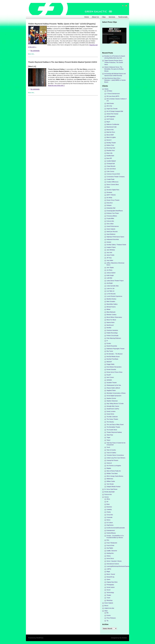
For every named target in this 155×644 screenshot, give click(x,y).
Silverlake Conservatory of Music (116, 393)
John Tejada (110, 268)
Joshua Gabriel (111, 273)
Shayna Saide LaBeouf (113, 388)
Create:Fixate (110, 179)
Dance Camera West (113, 184)
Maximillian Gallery (112, 304)
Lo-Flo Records (111, 294)
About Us (95, 17)
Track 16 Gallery (111, 453)
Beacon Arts (110, 130)
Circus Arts (110, 515)
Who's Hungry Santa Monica (115, 476)
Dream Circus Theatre (113, 200)
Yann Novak (110, 484)
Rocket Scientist (111, 369)
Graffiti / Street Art (112, 551)
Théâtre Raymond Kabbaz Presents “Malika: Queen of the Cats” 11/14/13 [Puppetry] (62, 24)
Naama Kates (110, 322)
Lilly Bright (110, 283)
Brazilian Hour (111, 150)
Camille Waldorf (111, 161)
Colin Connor (110, 171)
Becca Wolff (110, 135)
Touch (108, 447)
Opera (108, 579)
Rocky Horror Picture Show (114, 372)
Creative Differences (112, 182)
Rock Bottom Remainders (114, 367)
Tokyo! (108, 440)
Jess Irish (109, 252)
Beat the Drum (111, 132)
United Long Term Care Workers (116, 458)
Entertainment (111, 530)
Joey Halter (110, 260)
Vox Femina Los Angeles (114, 466)
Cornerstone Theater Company (116, 177)
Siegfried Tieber (111, 390)
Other (106, 611)
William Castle (111, 481)
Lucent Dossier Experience (114, 296)
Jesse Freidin (110, 255)
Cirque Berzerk (111, 166)
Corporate (109, 517)
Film (108, 540)
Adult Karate (110, 103)
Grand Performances (113, 226)
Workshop (109, 600)
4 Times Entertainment (113, 94)
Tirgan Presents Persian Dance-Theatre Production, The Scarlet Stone (114, 62)
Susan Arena (110, 414)
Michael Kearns (111, 307)
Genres (107, 497)
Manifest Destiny (111, 299)
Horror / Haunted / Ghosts (114, 561)
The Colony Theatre (112, 419)
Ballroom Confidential (113, 124)
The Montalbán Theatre (113, 427)
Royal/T (109, 375)
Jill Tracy (109, 258)
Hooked (109, 242)
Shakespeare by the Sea (114, 385)
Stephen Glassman (112, 401)
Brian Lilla (109, 153)
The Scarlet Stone (112, 430)
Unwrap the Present (112, 460)
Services (112, 17)
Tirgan (108, 437)
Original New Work (112, 582)
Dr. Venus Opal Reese (111, 489)
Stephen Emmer (111, 398)
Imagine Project (111, 247)
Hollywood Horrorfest (113, 239)
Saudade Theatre (112, 383)
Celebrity (109, 509)
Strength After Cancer (113, 406)
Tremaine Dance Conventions (115, 455)
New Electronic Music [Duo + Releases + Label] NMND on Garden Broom (115, 80)
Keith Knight (110, 275)
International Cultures (113, 564)
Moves (106, 606)
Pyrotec (109, 343)
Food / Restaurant (112, 543)
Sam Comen (110, 377)
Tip (107, 621)
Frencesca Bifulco (112, 216)
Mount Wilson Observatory (114, 317)
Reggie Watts (110, 364)
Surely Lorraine (111, 411)
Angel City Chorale (112, 109)
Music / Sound (111, 574)
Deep (108, 187)
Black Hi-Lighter (111, 137)
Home (87, 17)
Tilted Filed (110, 435)
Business (109, 507)
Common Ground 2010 (113, 174)
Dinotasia (109, 192)
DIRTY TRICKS (111, 195)
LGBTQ (109, 569)
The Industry (110, 422)
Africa (108, 499)
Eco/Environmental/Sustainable (116, 528)
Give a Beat (110, 224)
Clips (104, 17)
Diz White (109, 198)
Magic (108, 572)
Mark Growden (111, 301)
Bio (108, 613)
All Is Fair (109, 106)
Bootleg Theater (111, 143)
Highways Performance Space (115, 237)
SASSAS (109, 380)
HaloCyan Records (112, 232)
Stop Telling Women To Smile (115, 404)
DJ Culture (110, 523)
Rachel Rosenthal (112, 346)
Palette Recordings (112, 333)
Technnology (110, 592)
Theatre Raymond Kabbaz (114, 432)
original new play (109, 608)
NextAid (109, 328)
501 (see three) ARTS (113, 96)
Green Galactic (111, 229)
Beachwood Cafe (112, 127)
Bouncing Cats (111, 148)
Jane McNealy (111, 250)
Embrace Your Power (113, 213)
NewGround (110, 325)
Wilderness (110, 479)
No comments (35, 51)
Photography (110, 585)
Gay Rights (110, 548)
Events (109, 615)
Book (108, 504)
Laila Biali (109, 278)
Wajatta (109, 468)
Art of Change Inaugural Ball (115, 111)
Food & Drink (110, 545)
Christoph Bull (111, 164)
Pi (107, 341)
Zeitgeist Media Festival (113, 487)
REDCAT (109, 362)
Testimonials (123, 17)
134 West (109, 91)
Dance (108, 520)
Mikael (108, 309)
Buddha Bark (110, 156)
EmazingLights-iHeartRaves (115, 211)
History (109, 556)
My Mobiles (123, 638)
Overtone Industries (112, 330)
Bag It (108, 122)
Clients (106, 89)
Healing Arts (110, 553)
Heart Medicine (111, 234)
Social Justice (111, 587)
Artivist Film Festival (112, 114)
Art (107, 502)
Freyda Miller (110, 218)
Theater (109, 595)
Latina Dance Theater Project (115, 281)
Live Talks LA (110, 291)
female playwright (109, 492)
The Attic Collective (112, 417)
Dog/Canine (110, 525)
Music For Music (111, 320)
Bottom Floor (110, 145)
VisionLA (109, 463)
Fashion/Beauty (111, 533)
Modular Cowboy (111, 315)
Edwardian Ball (111, 208)
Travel (108, 598)
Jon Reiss (109, 270)
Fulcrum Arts (110, 221)
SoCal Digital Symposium (114, 396)
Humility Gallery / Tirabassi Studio (116, 245)
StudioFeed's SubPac (113, 409)
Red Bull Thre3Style (112, 359)
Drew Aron (110, 203)
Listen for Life (110, 288)
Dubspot (109, 205)
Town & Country (111, 450)
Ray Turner (110, 351)
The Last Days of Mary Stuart (115, 424)
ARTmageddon (111, 116)
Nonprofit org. (110, 577)
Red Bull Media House (113, 356)
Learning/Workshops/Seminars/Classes (118, 566)
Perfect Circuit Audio (112, 336)
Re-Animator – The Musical (114, 354)
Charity (109, 512)
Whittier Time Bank (112, 473)
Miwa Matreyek (111, 312)
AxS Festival (110, 119)
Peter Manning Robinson (114, 338)
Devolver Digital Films (113, 190)
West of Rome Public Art (114, 471)
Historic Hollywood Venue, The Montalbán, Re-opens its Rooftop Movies (114, 69)
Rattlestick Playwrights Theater (116, 349)
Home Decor (110, 558)
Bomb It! (109, 140)
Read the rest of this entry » (56, 85)
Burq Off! (109, 158)
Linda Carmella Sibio (113, 286)
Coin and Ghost (111, 169)
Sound (108, 590)
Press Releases (111, 618)
